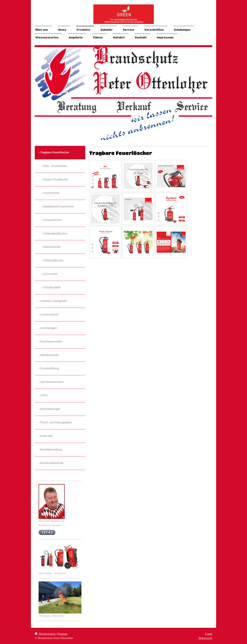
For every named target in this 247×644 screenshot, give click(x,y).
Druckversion (45, 634)
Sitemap (62, 634)
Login (209, 634)
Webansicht (205, 638)
